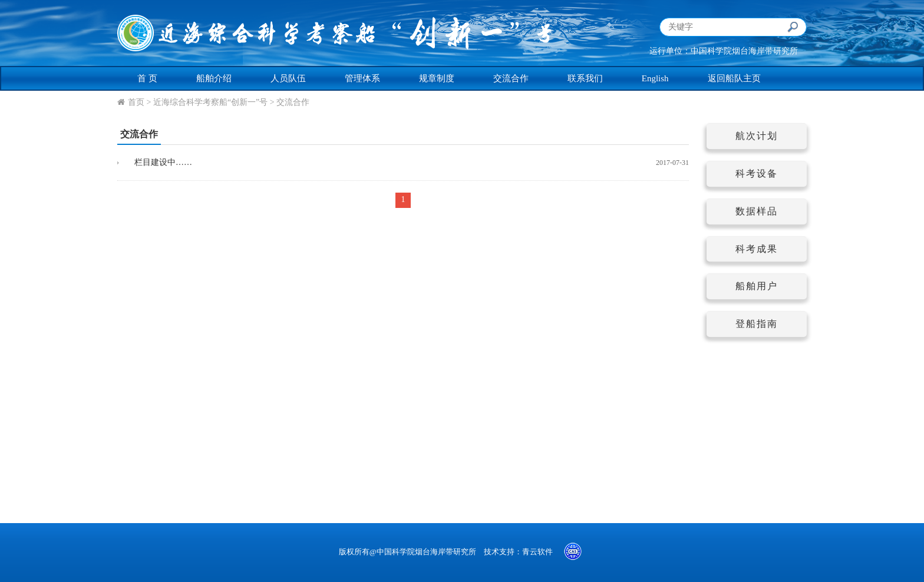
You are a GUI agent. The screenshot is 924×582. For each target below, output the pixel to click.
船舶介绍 (214, 78)
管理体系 (362, 78)
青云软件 (537, 552)
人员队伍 (288, 78)
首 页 (147, 78)
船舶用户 (757, 286)
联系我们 (585, 78)
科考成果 (757, 249)
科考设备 (757, 173)
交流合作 (511, 78)
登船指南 (757, 324)
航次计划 (757, 136)
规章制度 (437, 78)
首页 (136, 102)
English (655, 78)
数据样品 (757, 211)
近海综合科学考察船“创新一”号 (210, 102)
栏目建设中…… (159, 162)
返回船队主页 (734, 78)
